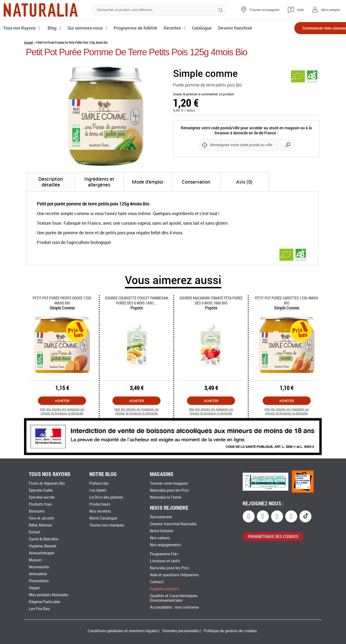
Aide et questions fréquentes (174, 575)
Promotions (39, 581)
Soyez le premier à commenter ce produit (204, 94)
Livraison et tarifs (165, 561)
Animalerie (38, 574)
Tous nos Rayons (20, 28)
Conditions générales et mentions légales (123, 631)
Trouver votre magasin (169, 483)
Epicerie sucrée (42, 497)
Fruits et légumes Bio (47, 483)
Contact (157, 582)
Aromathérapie (41, 553)
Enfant (35, 532)
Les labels (98, 490)
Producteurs (100, 504)
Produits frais (40, 504)
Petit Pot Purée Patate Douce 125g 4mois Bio (62, 300)
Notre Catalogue (103, 518)
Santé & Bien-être (43, 539)
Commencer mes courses (315, 28)
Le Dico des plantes (106, 497)
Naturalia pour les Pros (169, 490)
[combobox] (159, 10)
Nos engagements (165, 545)
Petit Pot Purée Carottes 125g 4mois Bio (287, 300)
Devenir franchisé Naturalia (173, 524)
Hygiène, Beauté (43, 546)
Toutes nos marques (107, 525)
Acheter (62, 401)
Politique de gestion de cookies (230, 631)
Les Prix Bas (39, 609)
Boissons (37, 511)
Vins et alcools (41, 518)
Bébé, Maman (40, 525)
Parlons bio (99, 483)
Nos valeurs (160, 538)
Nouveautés (39, 567)
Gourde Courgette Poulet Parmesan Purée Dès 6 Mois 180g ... (136, 300)
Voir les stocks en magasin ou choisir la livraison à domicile (62, 411)
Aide (300, 10)
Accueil (28, 42)
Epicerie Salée (41, 490)
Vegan (34, 588)
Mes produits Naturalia (48, 595)
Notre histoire (161, 531)
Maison (35, 560)
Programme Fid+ (164, 554)
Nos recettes (100, 511)
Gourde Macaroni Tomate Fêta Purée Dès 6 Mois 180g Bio (211, 300)
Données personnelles (181, 631)
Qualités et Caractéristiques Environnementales (174, 598)
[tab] (51, 182)
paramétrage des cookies (273, 536)
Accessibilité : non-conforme (174, 607)
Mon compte (331, 10)
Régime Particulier (45, 602)
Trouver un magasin (264, 10)
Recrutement (161, 517)
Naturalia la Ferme (166, 497)
